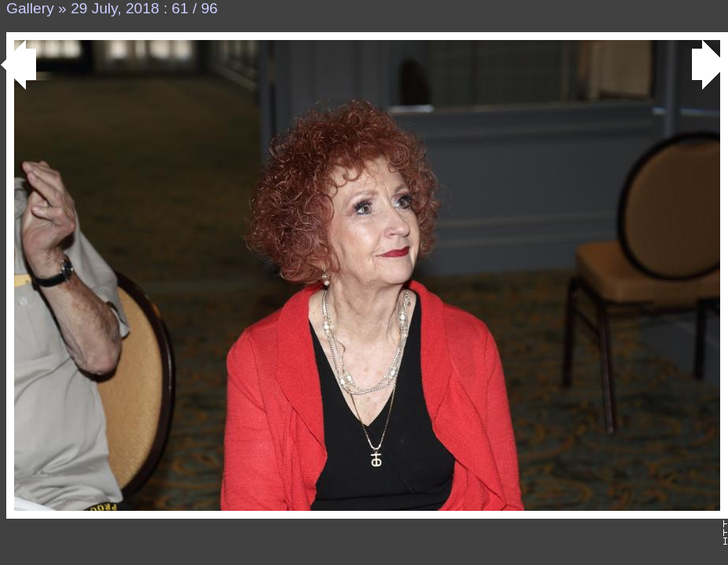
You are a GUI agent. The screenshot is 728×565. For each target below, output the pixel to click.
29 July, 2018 (115, 8)
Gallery (30, 8)
